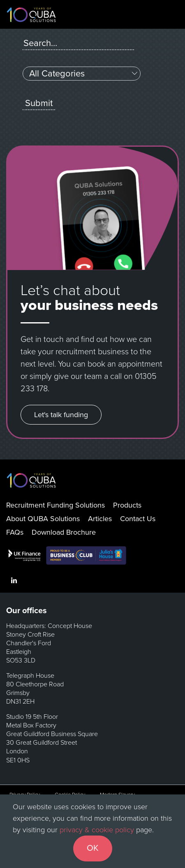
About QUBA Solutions (43, 519)
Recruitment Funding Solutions (55, 505)
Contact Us (138, 519)
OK (93, 848)
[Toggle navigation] (170, 14)
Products (127, 505)
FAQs (15, 532)
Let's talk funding (61, 415)
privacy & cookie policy (97, 830)
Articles (100, 519)
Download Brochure (64, 532)
